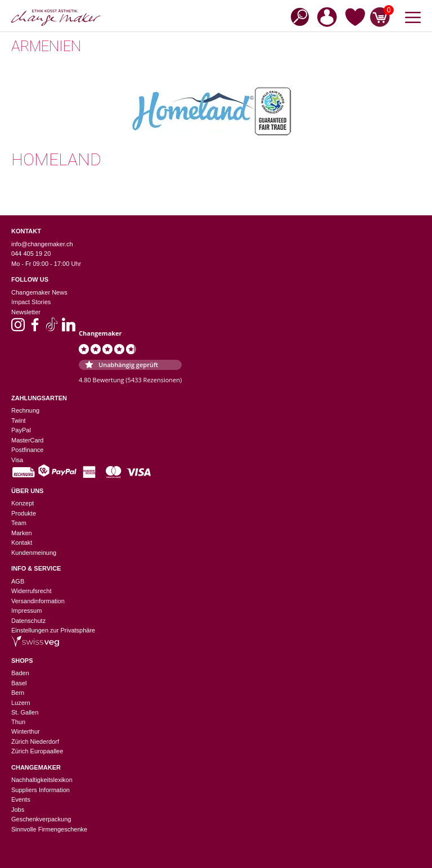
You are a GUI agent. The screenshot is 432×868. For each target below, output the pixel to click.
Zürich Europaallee (37, 751)
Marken (22, 533)
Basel (19, 683)
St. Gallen (25, 712)
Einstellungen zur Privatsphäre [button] (53, 630)
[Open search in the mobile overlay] (296, 16)
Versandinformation (38, 601)
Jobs (18, 810)
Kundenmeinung (34, 553)
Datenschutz (28, 621)
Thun (18, 722)
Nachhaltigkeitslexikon (42, 780)
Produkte (24, 513)
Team (19, 523)
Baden (20, 673)
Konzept (22, 503)
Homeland (56, 159)
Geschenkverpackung (41, 819)
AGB (18, 581)
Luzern (21, 703)
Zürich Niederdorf (35, 742)
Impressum (26, 611)
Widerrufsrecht (31, 591)
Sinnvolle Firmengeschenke (49, 829)
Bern (18, 693)
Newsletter (26, 312)
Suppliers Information (40, 790)
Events (21, 799)
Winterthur (26, 731)
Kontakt (22, 542)
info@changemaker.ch (42, 244)
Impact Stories (31, 302)
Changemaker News (39, 292)
